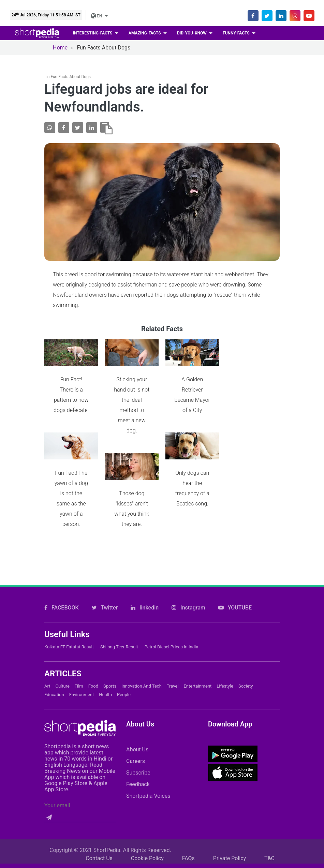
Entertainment (197, 686)
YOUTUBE (235, 608)
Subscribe (138, 773)
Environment (82, 695)
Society (246, 686)
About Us (137, 749)
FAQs (188, 858)
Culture (62, 686)
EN (97, 16)
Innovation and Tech (142, 686)
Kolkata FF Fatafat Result (69, 647)
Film (79, 686)
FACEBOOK (62, 608)
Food (93, 686)
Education (54, 695)
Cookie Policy (147, 858)
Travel (173, 686)
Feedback (138, 784)
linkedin (145, 608)
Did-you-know (192, 33)
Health (105, 695)
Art (47, 686)
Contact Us (99, 858)
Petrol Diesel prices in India (172, 647)
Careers (136, 761)
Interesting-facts (93, 33)
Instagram (188, 608)
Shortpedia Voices (148, 796)
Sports (110, 686)
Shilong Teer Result (119, 647)
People (124, 695)
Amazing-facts (145, 33)
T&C (269, 858)
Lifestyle (225, 686)
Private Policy (230, 858)
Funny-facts (237, 33)
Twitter (105, 608)
